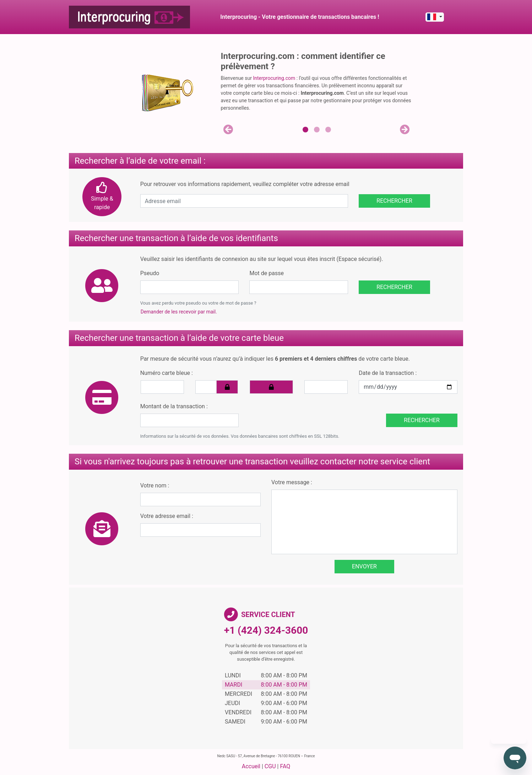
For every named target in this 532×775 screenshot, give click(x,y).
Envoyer (364, 566)
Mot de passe (266, 273)
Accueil (251, 766)
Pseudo (150, 273)
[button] (229, 130)
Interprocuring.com (274, 78)
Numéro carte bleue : (167, 373)
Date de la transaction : (388, 373)
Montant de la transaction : (174, 406)
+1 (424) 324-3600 (266, 630)
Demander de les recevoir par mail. (179, 312)
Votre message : (292, 482)
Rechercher (394, 201)
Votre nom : (155, 485)
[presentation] (298, 413)
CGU (270, 766)
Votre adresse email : (167, 516)
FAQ (285, 766)
